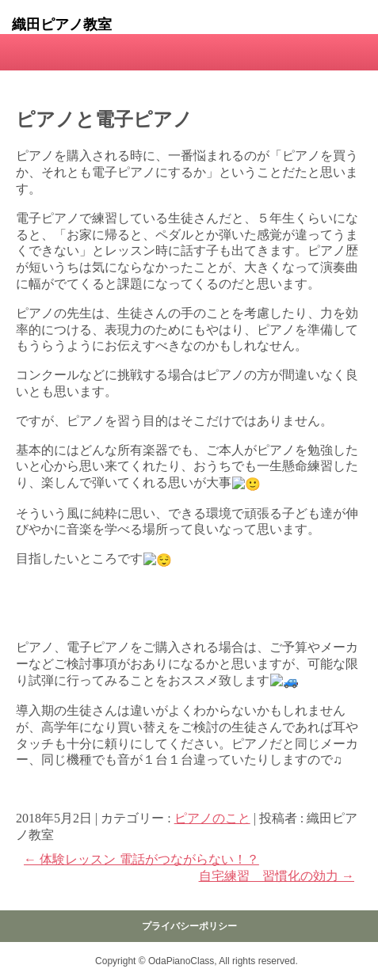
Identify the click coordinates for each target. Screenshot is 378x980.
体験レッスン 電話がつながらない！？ (141, 859)
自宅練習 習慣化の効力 (277, 876)
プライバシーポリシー (189, 926)
